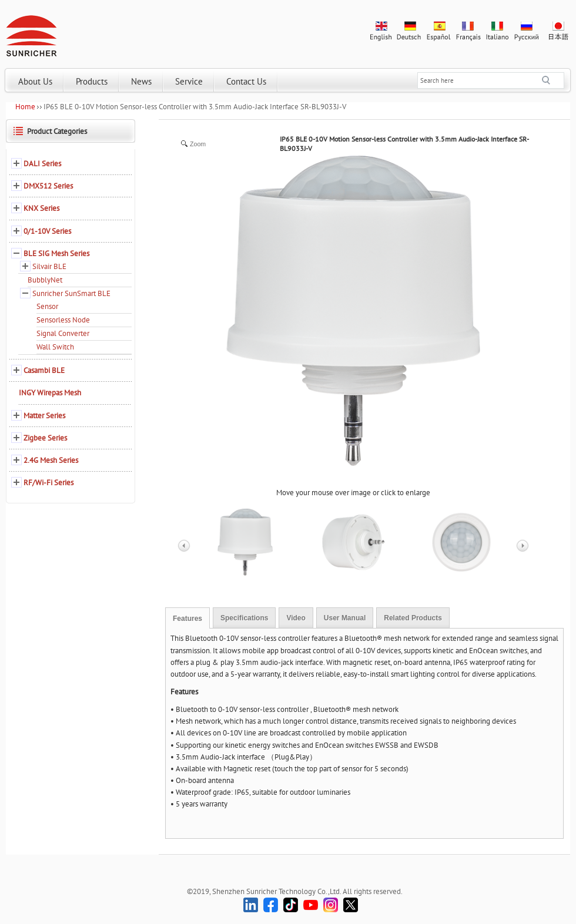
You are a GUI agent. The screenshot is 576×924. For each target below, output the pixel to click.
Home (25, 107)
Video (296, 618)
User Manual (345, 618)
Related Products (413, 618)
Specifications (244, 618)
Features (187, 619)
